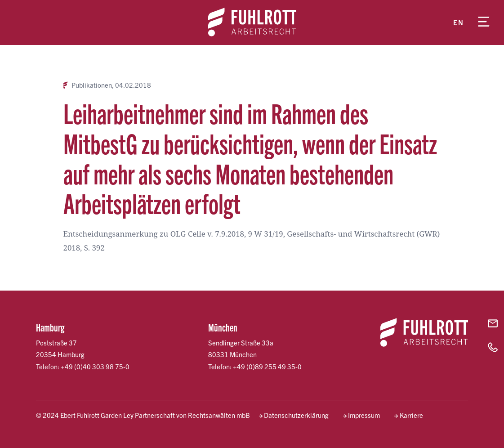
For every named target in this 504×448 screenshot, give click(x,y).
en (458, 22)
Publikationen (92, 85)
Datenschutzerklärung (296, 415)
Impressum (364, 415)
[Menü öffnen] (484, 22)
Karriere (411, 415)
